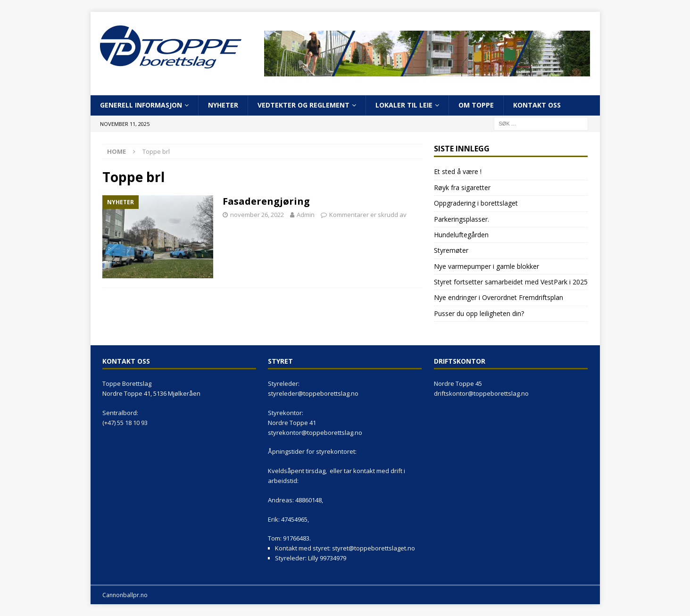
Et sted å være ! (458, 171)
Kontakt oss (537, 105)
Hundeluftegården (461, 235)
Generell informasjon (141, 105)
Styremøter (451, 250)
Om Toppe (476, 105)
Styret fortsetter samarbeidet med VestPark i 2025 (511, 282)
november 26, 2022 (257, 215)
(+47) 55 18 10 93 (125, 423)
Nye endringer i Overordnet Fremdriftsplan (499, 297)
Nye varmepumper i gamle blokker (486, 266)
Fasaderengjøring (266, 201)
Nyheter (223, 105)
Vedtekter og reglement (303, 105)
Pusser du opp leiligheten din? (479, 313)
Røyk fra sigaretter (462, 187)
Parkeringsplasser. (461, 219)
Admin (306, 215)
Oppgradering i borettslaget (476, 203)
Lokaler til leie (404, 105)
